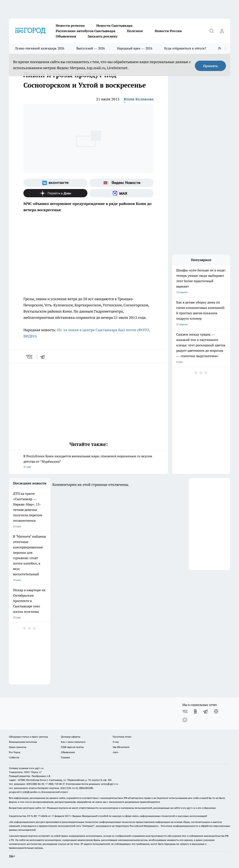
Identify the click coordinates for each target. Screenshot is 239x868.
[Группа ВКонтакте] (55, 183)
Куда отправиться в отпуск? (185, 48)
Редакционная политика (23, 742)
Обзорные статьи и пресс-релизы (28, 737)
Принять (211, 66)
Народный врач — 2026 (135, 48)
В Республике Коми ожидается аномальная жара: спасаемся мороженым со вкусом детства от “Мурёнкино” (88, 462)
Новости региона (70, 25)
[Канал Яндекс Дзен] (55, 193)
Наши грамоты (18, 747)
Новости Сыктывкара (114, 25)
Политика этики (122, 737)
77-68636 (43, 816)
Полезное (135, 31)
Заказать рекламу (103, 36)
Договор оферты (71, 737)
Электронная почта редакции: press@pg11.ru (92, 784)
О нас (116, 742)
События (14, 757)
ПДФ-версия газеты (72, 747)
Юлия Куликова (139, 99)
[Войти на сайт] (222, 31)
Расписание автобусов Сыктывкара (86, 31)
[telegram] (44, 357)
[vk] (30, 357)
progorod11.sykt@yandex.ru (25, 792)
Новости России (168, 31)
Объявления (66, 36)
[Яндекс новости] (121, 183)
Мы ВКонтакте (121, 747)
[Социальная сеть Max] (121, 193)
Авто (115, 752)
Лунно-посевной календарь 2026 (40, 48)
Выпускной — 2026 (91, 48)
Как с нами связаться (73, 742)
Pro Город (15, 752)
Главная (65, 757)
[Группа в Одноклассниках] (195, 711)
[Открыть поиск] (211, 31)
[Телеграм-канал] (206, 711)
